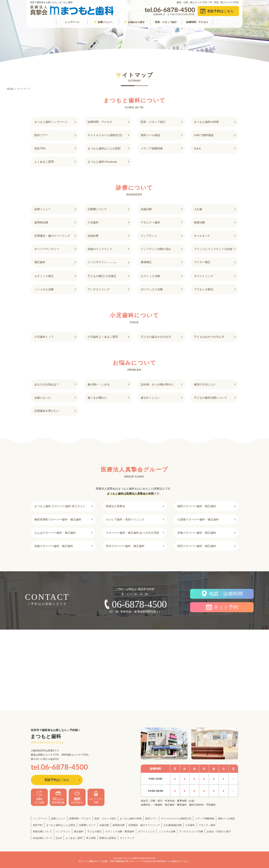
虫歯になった (43, 398)
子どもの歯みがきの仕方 (156, 337)
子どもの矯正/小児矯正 (102, 276)
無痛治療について (42, 831)
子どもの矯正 (94, 831)
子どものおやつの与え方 (209, 337)
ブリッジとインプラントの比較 (213, 249)
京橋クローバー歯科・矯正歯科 (197, 533)
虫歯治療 (146, 209)
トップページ (72, 22)
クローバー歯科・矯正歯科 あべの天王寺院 (132, 533)
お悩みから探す (135, 22)
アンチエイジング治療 (191, 831)
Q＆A (197, 148)
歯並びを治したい (205, 384)
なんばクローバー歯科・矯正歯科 (55, 533)
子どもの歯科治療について (210, 398)
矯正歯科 (40, 262)
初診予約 (40, 148)
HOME (10, 89)
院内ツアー (41, 135)
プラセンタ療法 (204, 289)
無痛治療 (199, 222)
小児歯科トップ (44, 337)
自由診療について (42, 838)
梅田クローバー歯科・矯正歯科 (197, 506)
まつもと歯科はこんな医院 (104, 148)
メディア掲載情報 (152, 148)
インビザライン (102, 262)
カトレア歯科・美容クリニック (125, 519)
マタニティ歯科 (150, 222)
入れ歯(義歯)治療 (172, 825)
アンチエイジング (99, 289)
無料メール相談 (150, 135)
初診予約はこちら (220, 11)
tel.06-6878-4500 (59, 767)
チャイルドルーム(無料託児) (105, 135)
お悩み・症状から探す (219, 831)
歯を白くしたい (150, 398)
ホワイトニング (204, 276)
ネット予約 (226, 607)
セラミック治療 (150, 276)
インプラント (149, 236)
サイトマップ (127, 838)
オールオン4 (202, 236)
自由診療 (93, 236)
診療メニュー (103, 22)
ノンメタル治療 (44, 289)
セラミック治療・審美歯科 (120, 831)
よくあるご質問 (44, 162)
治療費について (97, 209)
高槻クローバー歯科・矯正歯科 (54, 546)
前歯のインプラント (100, 249)
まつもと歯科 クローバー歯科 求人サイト (60, 506)
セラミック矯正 (44, 276)
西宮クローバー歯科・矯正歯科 (197, 546)
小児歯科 (93, 222)
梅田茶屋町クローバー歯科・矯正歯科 (58, 519)
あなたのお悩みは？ (47, 384)
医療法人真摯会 (116, 506)
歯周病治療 (41, 222)
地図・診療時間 (226, 594)
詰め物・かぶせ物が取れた (157, 384)
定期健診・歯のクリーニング (52, 236)
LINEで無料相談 (204, 135)
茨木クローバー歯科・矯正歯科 (125, 546)
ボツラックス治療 (152, 289)
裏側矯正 (146, 262)
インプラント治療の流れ (156, 249)
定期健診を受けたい (47, 411)
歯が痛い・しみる (99, 384)
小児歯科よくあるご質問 (103, 337)
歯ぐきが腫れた (97, 398)
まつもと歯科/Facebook (102, 162)
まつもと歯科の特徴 (206, 122)
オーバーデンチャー (47, 249)
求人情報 (91, 838)
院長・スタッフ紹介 (166, 22)
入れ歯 (198, 209)
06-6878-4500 (139, 604)
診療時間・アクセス (197, 22)
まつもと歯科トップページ (51, 122)
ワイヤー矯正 (202, 262)
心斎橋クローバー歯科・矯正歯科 (198, 519)
